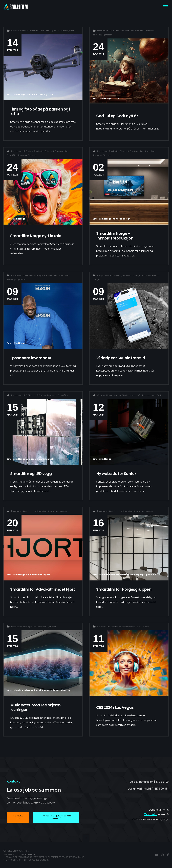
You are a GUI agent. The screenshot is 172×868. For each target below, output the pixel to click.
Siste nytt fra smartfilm (132, 31)
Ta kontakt (150, 814)
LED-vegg (28, 159)
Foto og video (52, 31)
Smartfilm (149, 31)
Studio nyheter (67, 31)
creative (15, 31)
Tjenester (107, 35)
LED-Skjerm (29, 403)
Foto (42, 31)
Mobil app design (132, 283)
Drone (23, 31)
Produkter (114, 31)
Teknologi (98, 35)
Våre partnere (144, 403)
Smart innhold (29, 854)
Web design (158, 403)
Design (101, 283)
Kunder (118, 403)
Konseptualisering (114, 283)
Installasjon (103, 31)
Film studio (33, 31)
